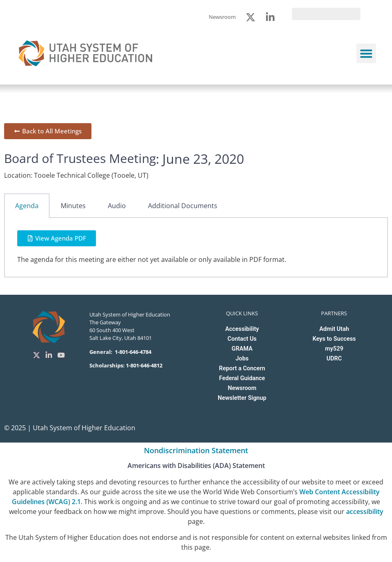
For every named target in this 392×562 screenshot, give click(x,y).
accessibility (365, 512)
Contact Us (242, 339)
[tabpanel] (196, 248)
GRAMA (242, 349)
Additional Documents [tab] (183, 206)
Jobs (242, 359)
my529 (334, 349)
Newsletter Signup (242, 398)
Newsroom (242, 388)
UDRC (334, 359)
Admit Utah (334, 329)
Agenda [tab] (27, 206)
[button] (366, 53)
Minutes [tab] (73, 206)
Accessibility (242, 329)
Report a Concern (242, 368)
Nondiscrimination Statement (196, 450)
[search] (326, 14)
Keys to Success (334, 339)
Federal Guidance (242, 378)
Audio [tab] (117, 206)
